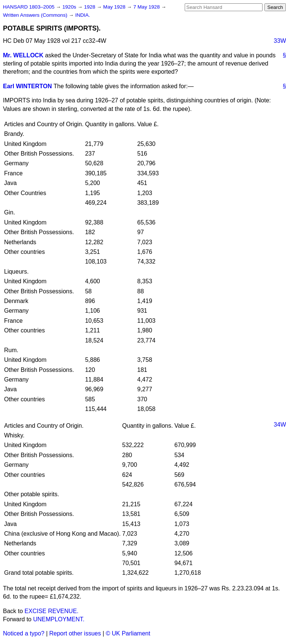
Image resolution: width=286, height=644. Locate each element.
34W (280, 425)
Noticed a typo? (24, 633)
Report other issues (75, 633)
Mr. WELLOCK (23, 55)
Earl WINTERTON (27, 86)
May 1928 (115, 7)
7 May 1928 (147, 7)
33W (280, 41)
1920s (70, 7)
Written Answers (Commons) (36, 15)
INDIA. (83, 15)
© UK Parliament (128, 633)
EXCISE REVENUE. (52, 611)
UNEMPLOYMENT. (59, 619)
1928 (90, 7)
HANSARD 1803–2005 (29, 7)
